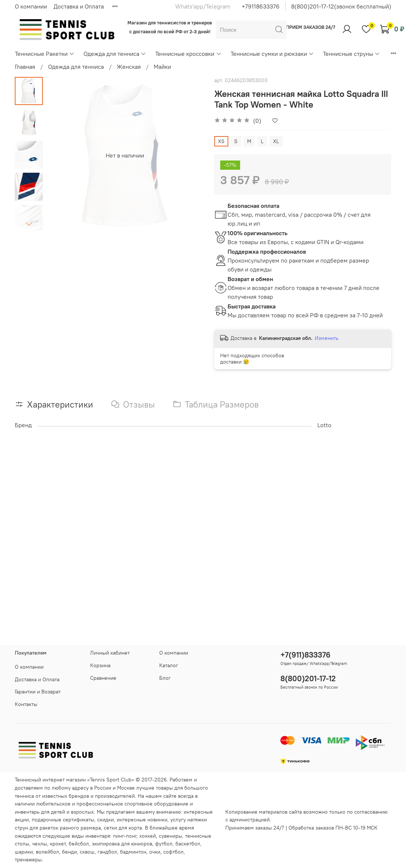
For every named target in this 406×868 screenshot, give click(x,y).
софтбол (173, 852)
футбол (164, 844)
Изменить (327, 338)
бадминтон (133, 852)
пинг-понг (125, 836)
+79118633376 (261, 6)
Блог (165, 678)
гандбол (107, 852)
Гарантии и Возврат (38, 692)
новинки (157, 820)
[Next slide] (29, 224)
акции (22, 820)
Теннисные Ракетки (45, 54)
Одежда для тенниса (115, 54)
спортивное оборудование (156, 804)
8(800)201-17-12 (308, 678)
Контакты (26, 704)
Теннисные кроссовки (188, 54)
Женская (129, 67)
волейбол (47, 852)
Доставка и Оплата (79, 6)
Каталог (169, 665)
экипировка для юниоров (122, 844)
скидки (105, 820)
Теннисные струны (352, 54)
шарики (24, 852)
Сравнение (103, 678)
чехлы (40, 844)
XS (221, 141)
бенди (69, 852)
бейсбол (79, 844)
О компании (31, 6)
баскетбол (188, 844)
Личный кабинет (110, 653)
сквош (87, 852)
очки (155, 852)
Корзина (100, 665)
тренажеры (28, 859)
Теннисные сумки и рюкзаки (272, 54)
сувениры (170, 836)
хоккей (148, 836)
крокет (58, 844)
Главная (25, 67)
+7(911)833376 (306, 655)
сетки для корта (123, 828)
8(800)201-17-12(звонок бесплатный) (341, 6)
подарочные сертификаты (63, 820)
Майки (162, 67)
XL (276, 141)
